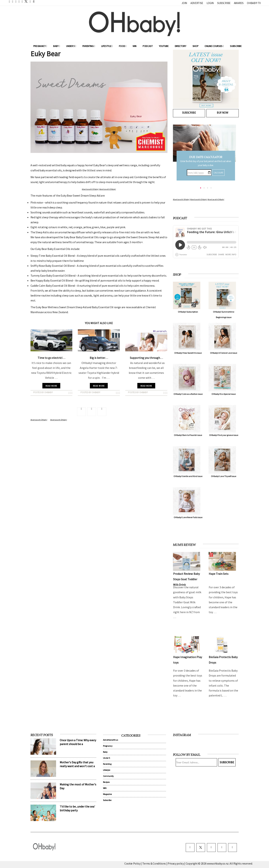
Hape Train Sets (219, 574)
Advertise (197, 3)
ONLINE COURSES (214, 46)
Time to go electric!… (51, 358)
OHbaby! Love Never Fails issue (188, 517)
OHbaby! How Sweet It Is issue (188, 353)
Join (184, 3)
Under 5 (71, 46)
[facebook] (190, 848)
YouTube (164, 46)
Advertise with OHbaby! (90, 189)
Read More (51, 386)
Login (210, 3)
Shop (195, 46)
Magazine (107, 794)
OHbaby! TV (254, 3)
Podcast (148, 46)
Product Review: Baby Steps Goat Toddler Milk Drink (186, 579)
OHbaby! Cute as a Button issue (188, 394)
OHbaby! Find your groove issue (224, 435)
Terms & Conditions (154, 863)
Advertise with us (110, 740)
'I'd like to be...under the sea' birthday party (77, 808)
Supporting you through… (146, 358)
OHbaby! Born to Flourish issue (188, 435)
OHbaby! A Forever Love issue (224, 353)
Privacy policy (176, 863)
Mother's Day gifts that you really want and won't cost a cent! (77, 766)
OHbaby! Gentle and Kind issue (188, 476)
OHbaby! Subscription (188, 312)
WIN (134, 46)
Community (108, 776)
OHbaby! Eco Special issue (224, 394)
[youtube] (232, 848)
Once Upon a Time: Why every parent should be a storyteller (78, 744)
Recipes (106, 782)
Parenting (89, 46)
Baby (57, 46)
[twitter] (25, 1)
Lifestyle (107, 46)
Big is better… (99, 358)
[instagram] (211, 848)
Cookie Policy (132, 863)
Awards (239, 3)
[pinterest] (222, 848)
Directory (181, 46)
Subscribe (224, 3)
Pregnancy (40, 46)
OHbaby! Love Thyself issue (224, 476)
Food (123, 46)
